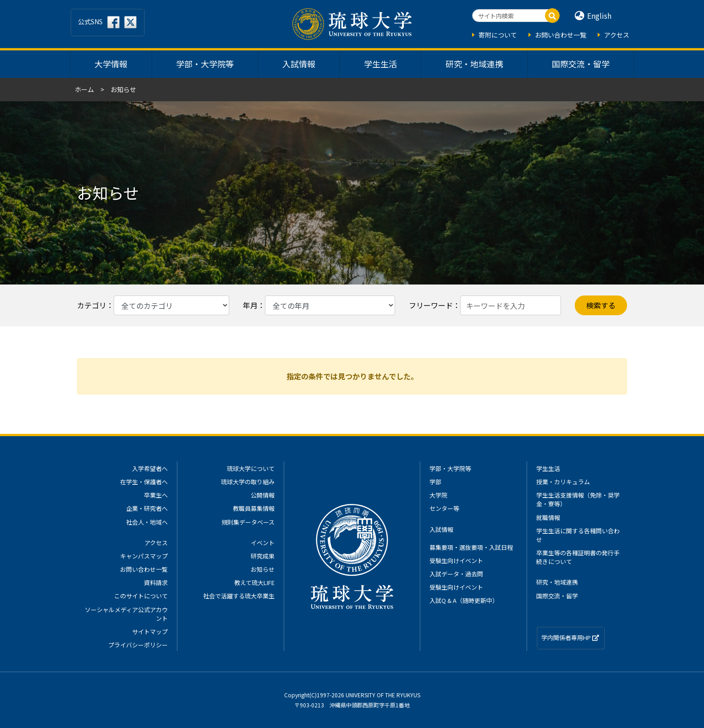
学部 (435, 482)
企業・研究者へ (147, 508)
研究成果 (263, 556)
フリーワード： (434, 305)
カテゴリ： (95, 305)
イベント (263, 543)
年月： (254, 305)
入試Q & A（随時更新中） (464, 600)
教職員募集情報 (254, 508)
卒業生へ (156, 495)
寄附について (498, 35)
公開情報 (263, 495)
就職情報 (548, 517)
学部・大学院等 (205, 64)
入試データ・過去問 (456, 574)
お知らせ (263, 569)
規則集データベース (248, 522)
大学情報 (111, 64)
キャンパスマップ (144, 556)
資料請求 (156, 583)
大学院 (438, 495)
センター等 (444, 508)
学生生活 (380, 64)
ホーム (84, 89)
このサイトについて (141, 596)
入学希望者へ (150, 468)
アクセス (617, 35)
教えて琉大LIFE (254, 583)
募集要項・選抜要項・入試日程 (471, 547)
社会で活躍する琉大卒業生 (239, 596)
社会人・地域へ (147, 522)
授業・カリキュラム (563, 482)
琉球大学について (251, 468)
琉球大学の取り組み (248, 482)
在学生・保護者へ (144, 482)
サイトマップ (150, 632)
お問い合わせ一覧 (561, 35)
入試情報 (299, 64)
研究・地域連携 (474, 64)
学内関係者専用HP (570, 638)
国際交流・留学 (581, 64)
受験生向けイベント (456, 561)
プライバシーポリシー (138, 645)
